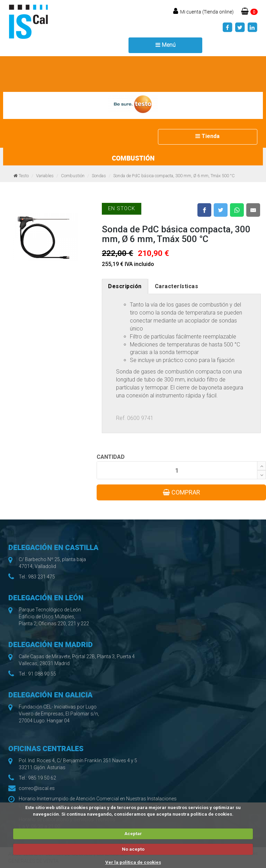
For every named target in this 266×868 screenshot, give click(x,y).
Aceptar (133, 833)
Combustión (73, 176)
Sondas (99, 176)
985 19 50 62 (42, 778)
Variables (45, 176)
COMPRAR (181, 492)
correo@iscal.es (37, 788)
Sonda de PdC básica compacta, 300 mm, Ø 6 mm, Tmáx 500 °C (174, 176)
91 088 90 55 (42, 674)
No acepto (133, 849)
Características (177, 286)
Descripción (125, 286)
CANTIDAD (111, 457)
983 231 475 (42, 577)
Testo (24, 176)
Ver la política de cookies (133, 862)
